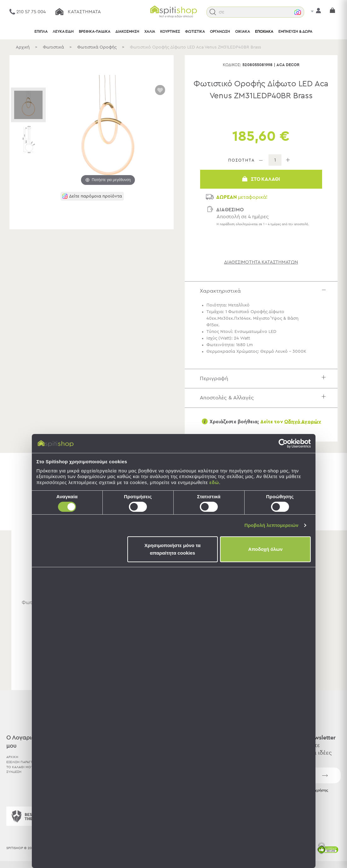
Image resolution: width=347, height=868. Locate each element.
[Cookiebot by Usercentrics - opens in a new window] (283, 443)
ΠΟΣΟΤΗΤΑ (242, 160)
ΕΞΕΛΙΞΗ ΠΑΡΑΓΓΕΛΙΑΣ (24, 762)
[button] (213, 12)
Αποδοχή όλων (265, 549)
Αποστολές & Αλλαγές (264, 398)
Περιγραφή (264, 378)
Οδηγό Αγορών (303, 421)
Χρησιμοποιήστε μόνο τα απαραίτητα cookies (172, 549)
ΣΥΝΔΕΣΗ (14, 772)
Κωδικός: (232, 65)
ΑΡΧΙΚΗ (12, 757)
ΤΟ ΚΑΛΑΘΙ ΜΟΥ (20, 767)
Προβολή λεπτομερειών (272, 525)
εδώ (214, 482)
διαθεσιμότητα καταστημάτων (261, 262)
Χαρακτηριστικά (264, 291)
